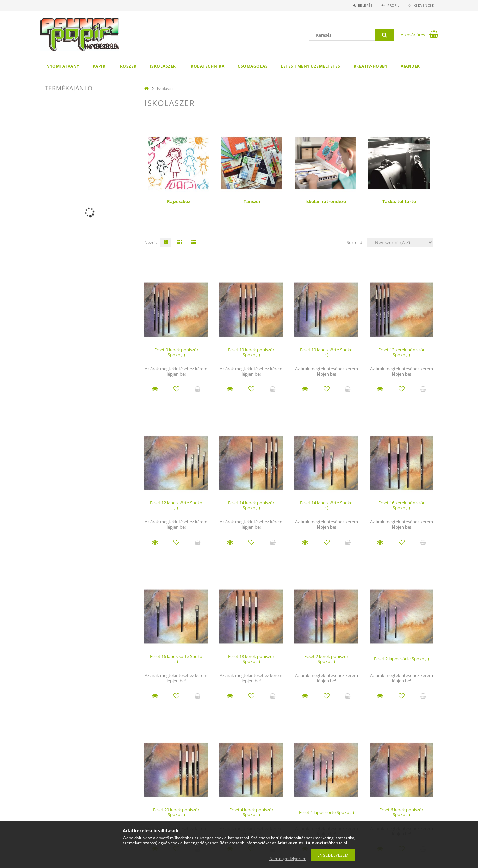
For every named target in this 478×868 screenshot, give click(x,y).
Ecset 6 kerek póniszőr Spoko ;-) (401, 812)
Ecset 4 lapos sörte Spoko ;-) (326, 812)
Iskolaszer (163, 66)
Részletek (155, 389)
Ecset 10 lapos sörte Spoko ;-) (326, 352)
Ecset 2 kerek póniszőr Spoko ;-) (326, 659)
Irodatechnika (207, 66)
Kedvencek (423, 5)
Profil (391, 5)
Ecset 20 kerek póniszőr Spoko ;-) (176, 812)
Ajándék (410, 66)
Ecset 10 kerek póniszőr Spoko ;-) (251, 352)
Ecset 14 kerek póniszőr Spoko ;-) (251, 505)
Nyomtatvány (63, 66)
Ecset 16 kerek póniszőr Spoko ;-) (401, 505)
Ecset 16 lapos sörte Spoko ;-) (176, 659)
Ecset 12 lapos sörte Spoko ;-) (176, 505)
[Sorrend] (400, 242)
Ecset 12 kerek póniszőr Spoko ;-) (401, 352)
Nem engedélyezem (288, 859)
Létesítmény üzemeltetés (311, 66)
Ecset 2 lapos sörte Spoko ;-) (401, 659)
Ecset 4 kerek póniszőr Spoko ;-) (251, 812)
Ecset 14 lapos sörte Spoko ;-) (326, 505)
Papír (99, 66)
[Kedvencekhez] (176, 389)
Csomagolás (253, 66)
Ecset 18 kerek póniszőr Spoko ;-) (251, 659)
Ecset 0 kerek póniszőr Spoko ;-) (176, 352)
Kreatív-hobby (371, 66)
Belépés (361, 5)
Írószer (128, 66)
